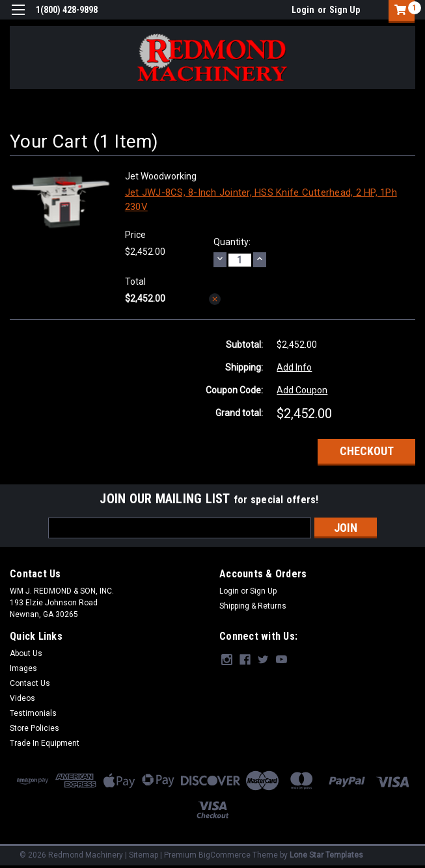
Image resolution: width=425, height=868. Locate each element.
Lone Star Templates (326, 855)
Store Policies (34, 728)
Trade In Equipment (45, 743)
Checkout (367, 451)
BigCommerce (225, 855)
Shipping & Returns (253, 606)
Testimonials (33, 713)
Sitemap (144, 855)
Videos (22, 698)
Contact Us (30, 683)
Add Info (294, 367)
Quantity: (232, 242)
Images (23, 668)
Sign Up (345, 10)
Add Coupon (302, 390)
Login (303, 10)
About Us (26, 653)
